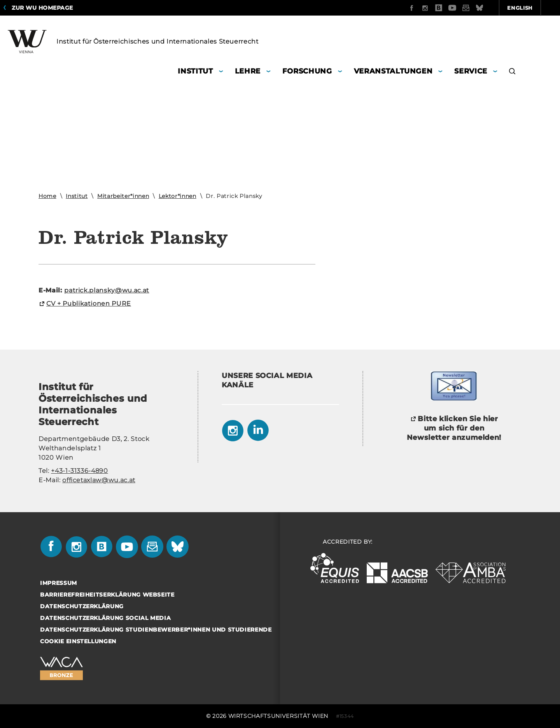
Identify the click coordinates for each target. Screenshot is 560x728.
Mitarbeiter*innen (123, 196)
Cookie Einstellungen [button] (78, 641)
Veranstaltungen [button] (393, 71)
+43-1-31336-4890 (79, 471)
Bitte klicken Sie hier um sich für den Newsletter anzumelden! (454, 428)
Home (47, 196)
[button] (512, 72)
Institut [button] (195, 71)
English (478, 8)
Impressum (59, 583)
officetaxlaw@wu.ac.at (99, 480)
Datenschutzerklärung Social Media (105, 618)
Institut (77, 196)
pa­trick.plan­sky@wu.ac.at (107, 290)
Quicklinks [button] (530, 8)
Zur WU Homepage (42, 8)
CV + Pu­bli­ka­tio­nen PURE (89, 304)
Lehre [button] (248, 71)
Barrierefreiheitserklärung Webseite (107, 595)
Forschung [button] (307, 71)
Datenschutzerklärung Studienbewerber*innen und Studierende (156, 630)
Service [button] (471, 71)
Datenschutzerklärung (82, 606)
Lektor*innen (178, 196)
